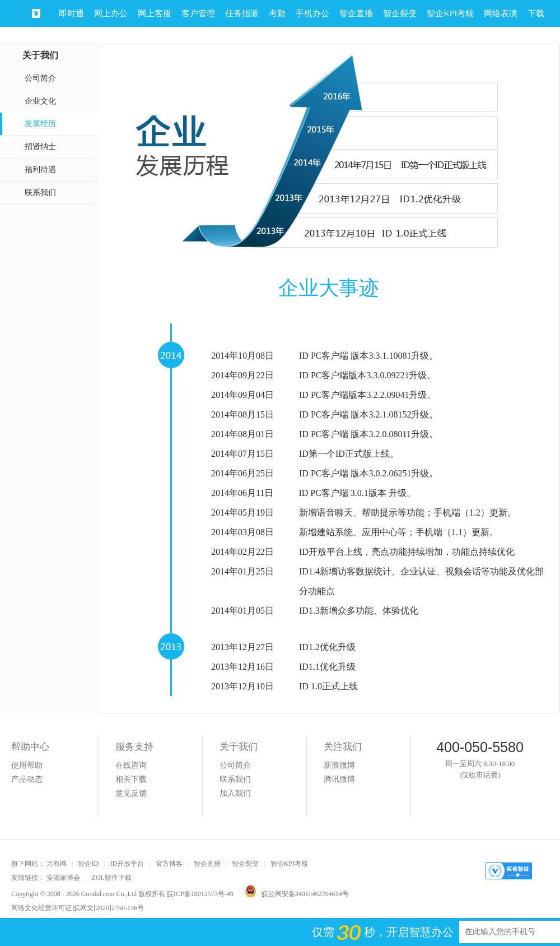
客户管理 (198, 13)
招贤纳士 (40, 147)
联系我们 (40, 193)
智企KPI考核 (450, 13)
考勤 (277, 13)
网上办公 (111, 13)
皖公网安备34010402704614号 (297, 894)
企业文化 (40, 101)
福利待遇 (40, 170)
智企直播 (356, 13)
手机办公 (312, 13)
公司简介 (40, 78)
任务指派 (242, 13)
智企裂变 (400, 13)
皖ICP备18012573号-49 (200, 894)
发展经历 (40, 124)
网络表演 (501, 13)
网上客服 (155, 13)
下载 (536, 13)
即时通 (71, 13)
